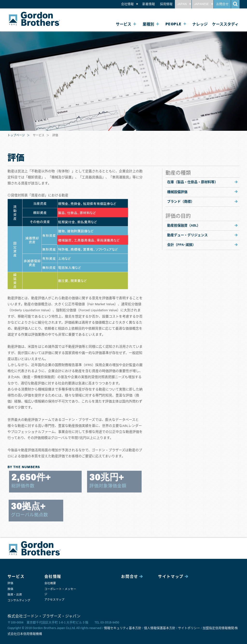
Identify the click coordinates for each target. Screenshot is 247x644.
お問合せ (222, 4)
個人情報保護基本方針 (160, 628)
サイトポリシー (189, 628)
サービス (123, 24)
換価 (10, 589)
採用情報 (166, 4)
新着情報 (149, 4)
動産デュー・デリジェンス (187, 235)
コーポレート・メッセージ (60, 592)
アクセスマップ (54, 600)
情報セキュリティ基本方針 (123, 628)
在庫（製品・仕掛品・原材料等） (192, 182)
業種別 (148, 24)
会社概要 (50, 583)
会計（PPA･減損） (181, 245)
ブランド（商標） (181, 202)
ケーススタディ (225, 24)
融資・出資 (15, 595)
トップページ (16, 136)
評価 (10, 583)
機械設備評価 (177, 192)
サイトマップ (171, 577)
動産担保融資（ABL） (184, 226)
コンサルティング (19, 600)
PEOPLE (174, 24)
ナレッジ (200, 24)
